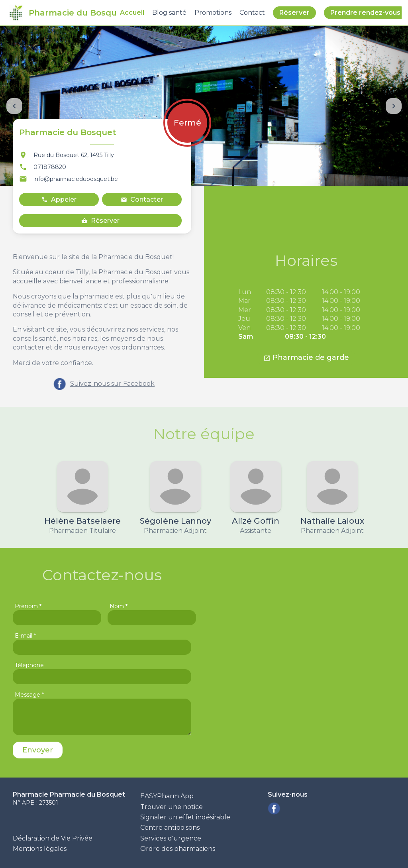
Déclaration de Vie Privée (53, 838)
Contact (252, 13)
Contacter (142, 199)
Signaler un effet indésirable (185, 817)
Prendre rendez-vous (365, 13)
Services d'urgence (171, 838)
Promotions (213, 13)
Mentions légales (40, 849)
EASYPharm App (167, 796)
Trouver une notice (172, 807)
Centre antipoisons (170, 828)
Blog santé (169, 13)
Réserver (294, 13)
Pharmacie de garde (306, 357)
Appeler (59, 199)
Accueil (132, 13)
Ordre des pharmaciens (178, 849)
